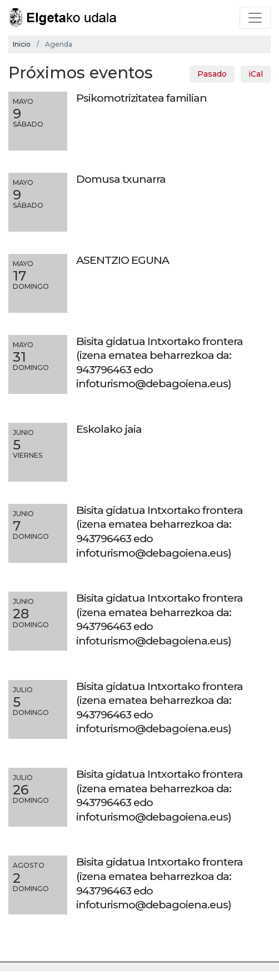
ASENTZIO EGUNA (123, 260)
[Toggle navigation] (255, 18)
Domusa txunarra (121, 179)
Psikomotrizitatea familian (141, 98)
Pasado (212, 74)
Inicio (22, 44)
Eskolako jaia (109, 429)
